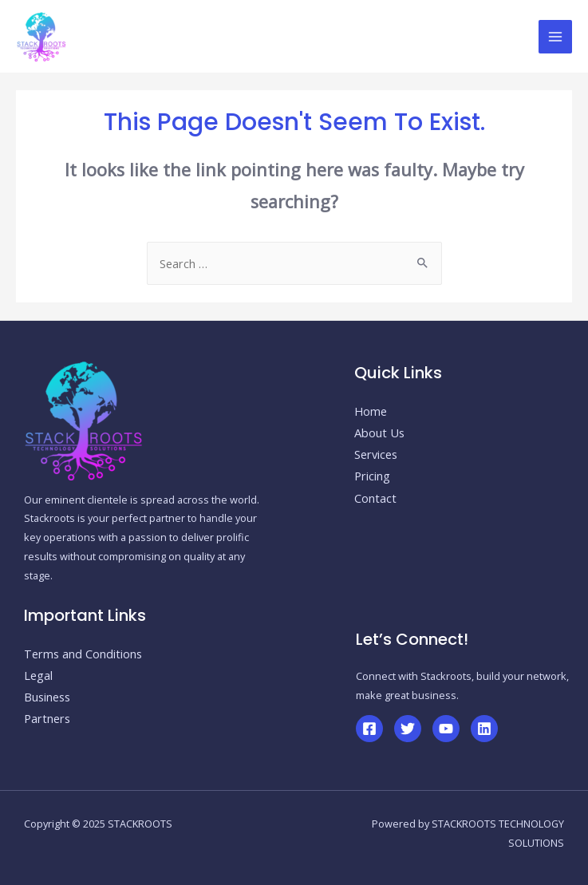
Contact (375, 498)
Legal (38, 675)
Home (371, 411)
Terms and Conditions (83, 654)
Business (47, 697)
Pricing (372, 476)
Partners (47, 718)
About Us (379, 433)
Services (376, 454)
